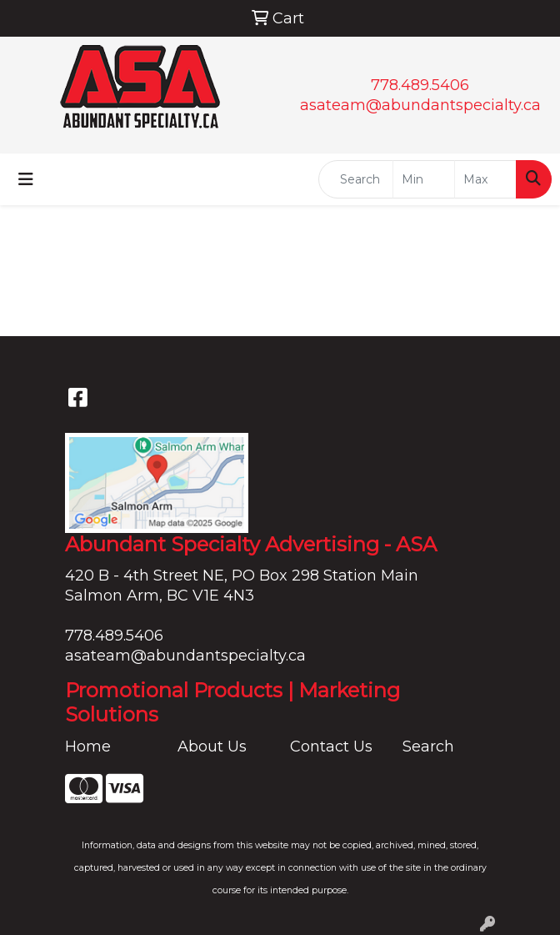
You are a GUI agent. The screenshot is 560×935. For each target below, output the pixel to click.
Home (88, 746)
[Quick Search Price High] (485, 179)
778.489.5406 (420, 85)
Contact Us (331, 746)
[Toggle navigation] (26, 179)
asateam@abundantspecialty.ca (420, 105)
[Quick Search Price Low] (424, 179)
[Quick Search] (356, 179)
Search (428, 746)
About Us (212, 746)
